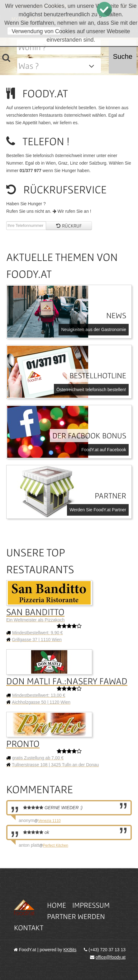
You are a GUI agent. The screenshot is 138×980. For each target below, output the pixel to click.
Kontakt (29, 928)
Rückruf (69, 226)
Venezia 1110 (49, 821)
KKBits (70, 950)
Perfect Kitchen (56, 845)
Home (57, 905)
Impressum (91, 905)
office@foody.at (111, 957)
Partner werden (76, 916)
